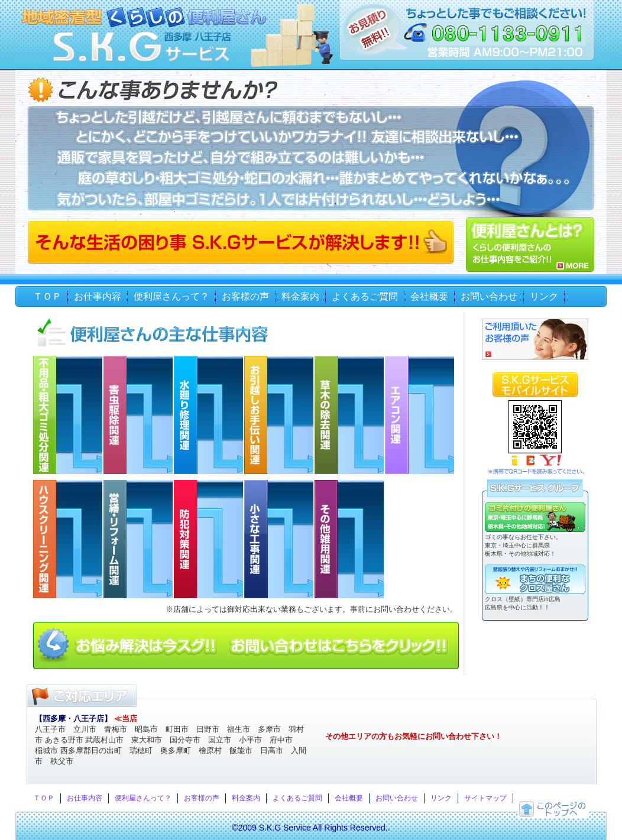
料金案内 (300, 296)
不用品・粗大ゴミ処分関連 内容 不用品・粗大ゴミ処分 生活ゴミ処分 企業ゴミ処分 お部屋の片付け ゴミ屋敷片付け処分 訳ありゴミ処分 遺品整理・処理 (68, 415)
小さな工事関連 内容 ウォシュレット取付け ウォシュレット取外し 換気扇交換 (279, 539)
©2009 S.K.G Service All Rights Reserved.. (311, 828)
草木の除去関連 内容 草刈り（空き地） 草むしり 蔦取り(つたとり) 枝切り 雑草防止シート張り (350, 415)
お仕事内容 (98, 296)
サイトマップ (485, 798)
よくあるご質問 (365, 296)
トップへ (553, 809)
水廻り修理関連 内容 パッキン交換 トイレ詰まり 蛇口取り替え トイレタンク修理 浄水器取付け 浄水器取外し (209, 415)
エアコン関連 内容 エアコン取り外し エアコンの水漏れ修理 (420, 415)
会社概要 (429, 296)
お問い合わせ (489, 296)
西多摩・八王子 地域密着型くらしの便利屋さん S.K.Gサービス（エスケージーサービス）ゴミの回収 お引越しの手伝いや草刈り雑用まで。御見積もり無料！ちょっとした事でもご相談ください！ (141, 46)
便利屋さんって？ (171, 296)
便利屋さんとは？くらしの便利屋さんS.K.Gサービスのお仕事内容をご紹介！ (530, 244)
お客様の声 (245, 296)
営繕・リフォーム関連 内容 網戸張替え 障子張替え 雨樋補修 (139, 539)
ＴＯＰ (47, 296)
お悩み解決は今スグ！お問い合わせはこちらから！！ (246, 646)
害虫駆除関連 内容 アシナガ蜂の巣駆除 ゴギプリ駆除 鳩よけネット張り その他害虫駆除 (139, 415)
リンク (544, 296)
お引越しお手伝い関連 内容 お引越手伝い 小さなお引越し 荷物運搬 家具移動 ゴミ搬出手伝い (279, 415)
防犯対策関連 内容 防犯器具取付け (209, 539)
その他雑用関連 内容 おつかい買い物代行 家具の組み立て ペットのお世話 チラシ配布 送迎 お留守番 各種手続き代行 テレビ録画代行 (350, 539)
